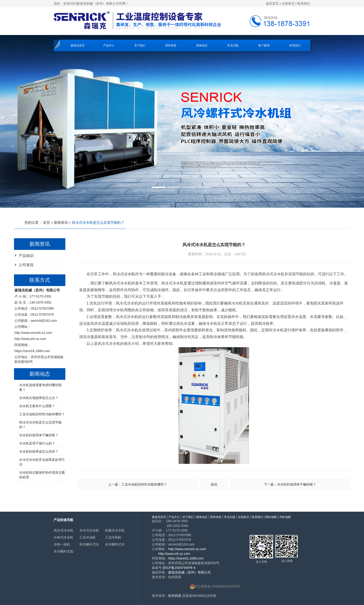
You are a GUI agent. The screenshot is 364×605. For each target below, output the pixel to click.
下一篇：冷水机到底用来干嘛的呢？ (290, 484)
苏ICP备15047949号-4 (179, 568)
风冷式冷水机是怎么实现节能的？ (40, 425)
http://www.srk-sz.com (30, 339)
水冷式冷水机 (89, 530)
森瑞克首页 (78, 45)
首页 (46, 222)
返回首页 (272, 3)
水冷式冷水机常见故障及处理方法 (42, 462)
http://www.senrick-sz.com (33, 333)
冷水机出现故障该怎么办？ (39, 398)
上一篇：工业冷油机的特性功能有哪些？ (138, 484)
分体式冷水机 (63, 537)
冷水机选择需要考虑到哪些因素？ (40, 387)
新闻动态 (202, 45)
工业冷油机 (87, 537)
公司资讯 (26, 265)
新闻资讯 (61, 222)
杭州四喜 (175, 596)
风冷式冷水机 (63, 530)
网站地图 (271, 517)
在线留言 (288, 3)
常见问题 (233, 45)
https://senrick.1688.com (32, 351)
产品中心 (109, 45)
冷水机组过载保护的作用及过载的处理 (42, 475)
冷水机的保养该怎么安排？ (39, 451)
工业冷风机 (113, 537)
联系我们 (304, 3)
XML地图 (285, 517)
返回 (214, 484)
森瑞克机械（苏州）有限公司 (189, 572)
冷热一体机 (62, 544)
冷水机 (129, 274)
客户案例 (264, 45)
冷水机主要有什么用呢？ (37, 406)
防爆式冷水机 (115, 530)
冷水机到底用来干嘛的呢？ (39, 435)
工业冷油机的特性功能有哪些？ (42, 414)
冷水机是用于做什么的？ (37, 443)
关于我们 (140, 45)
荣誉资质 (171, 45)
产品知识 (26, 256)
